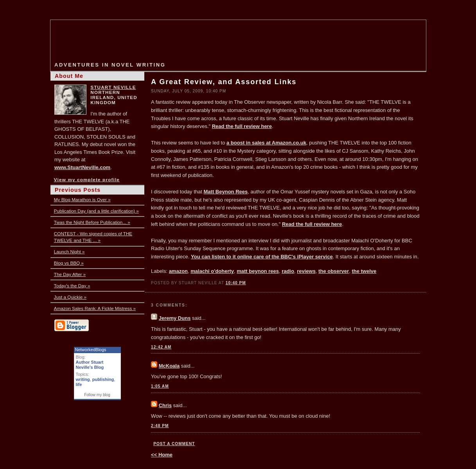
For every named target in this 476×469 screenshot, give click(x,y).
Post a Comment (174, 444)
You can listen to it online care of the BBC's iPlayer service (262, 257)
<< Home (162, 455)
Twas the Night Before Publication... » (92, 222)
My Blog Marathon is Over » (82, 199)
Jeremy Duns (175, 318)
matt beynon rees (258, 271)
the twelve (364, 271)
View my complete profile (87, 179)
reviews (306, 271)
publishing (103, 379)
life (79, 384)
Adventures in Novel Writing (110, 65)
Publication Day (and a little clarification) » (96, 211)
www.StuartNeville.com (82, 167)
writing (83, 379)
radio (288, 271)
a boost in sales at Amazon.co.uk (266, 143)
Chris (165, 405)
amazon (178, 271)
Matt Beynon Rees (226, 192)
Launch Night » (69, 252)
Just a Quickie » (70, 297)
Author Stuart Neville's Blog (90, 365)
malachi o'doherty (212, 271)
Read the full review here (242, 126)
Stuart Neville (113, 87)
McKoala (169, 366)
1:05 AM (160, 386)
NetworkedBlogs (91, 350)
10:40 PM (236, 283)
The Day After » (70, 274)
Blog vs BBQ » (69, 263)
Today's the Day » (72, 286)
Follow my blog (97, 395)
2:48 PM (160, 426)
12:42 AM (161, 347)
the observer (334, 271)
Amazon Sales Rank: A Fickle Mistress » (95, 308)
